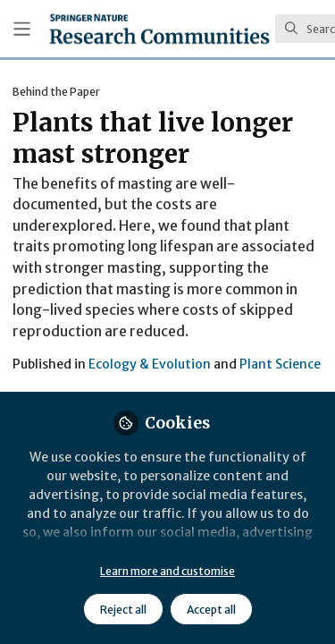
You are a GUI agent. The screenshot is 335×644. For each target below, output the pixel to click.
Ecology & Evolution (150, 364)
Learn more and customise (167, 571)
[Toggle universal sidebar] (22, 29)
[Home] (159, 29)
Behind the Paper (56, 92)
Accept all (211, 610)
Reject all (123, 610)
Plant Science (280, 364)
